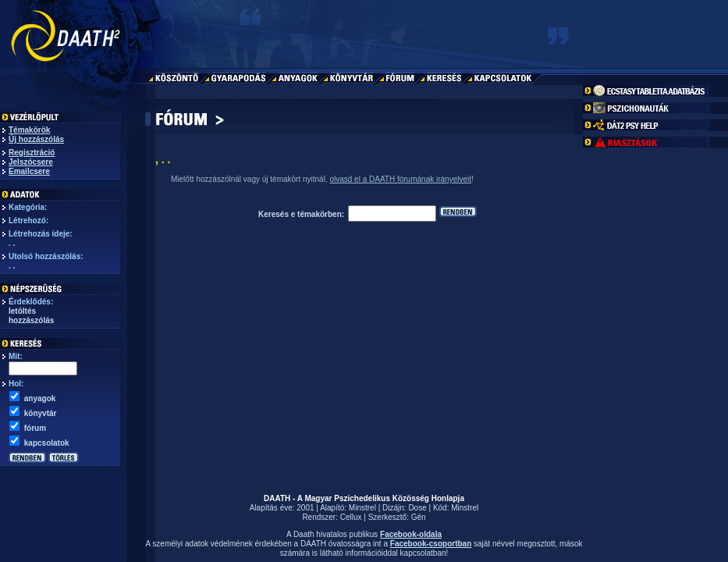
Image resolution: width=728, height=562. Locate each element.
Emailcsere (29, 171)
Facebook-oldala (411, 534)
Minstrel (362, 508)
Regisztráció (32, 153)
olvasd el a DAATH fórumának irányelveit (400, 179)
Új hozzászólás (36, 139)
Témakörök (29, 130)
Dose (417, 508)
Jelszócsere (31, 162)
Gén (419, 517)
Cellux (351, 517)
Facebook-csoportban (431, 544)
